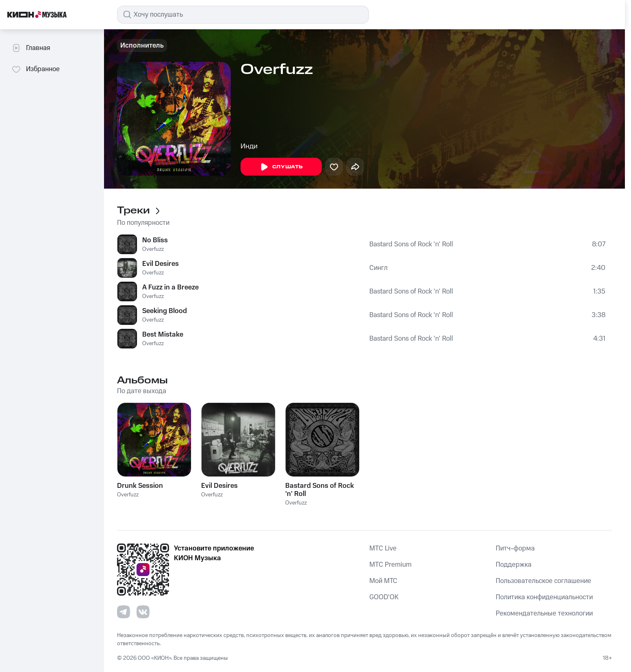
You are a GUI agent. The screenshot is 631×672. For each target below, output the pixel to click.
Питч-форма (515, 548)
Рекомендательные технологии (544, 613)
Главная (31, 48)
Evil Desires (160, 264)
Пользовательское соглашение (543, 581)
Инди (249, 146)
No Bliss (155, 240)
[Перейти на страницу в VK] (143, 612)
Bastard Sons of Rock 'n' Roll (411, 244)
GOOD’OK (384, 597)
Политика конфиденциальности (544, 597)
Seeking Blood (165, 311)
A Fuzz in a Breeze (170, 287)
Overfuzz (153, 249)
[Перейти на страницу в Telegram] (124, 612)
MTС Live (383, 548)
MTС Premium (390, 565)
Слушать (281, 167)
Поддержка (514, 565)
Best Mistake (163, 335)
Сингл (378, 268)
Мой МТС (383, 581)
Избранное (36, 69)
